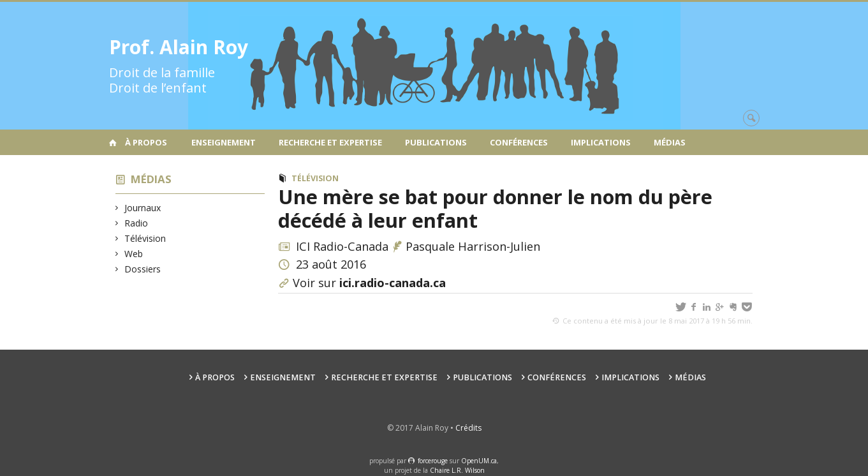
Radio (136, 223)
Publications (436, 142)
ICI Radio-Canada (344, 246)
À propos (146, 142)
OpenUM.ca (479, 461)
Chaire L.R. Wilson (457, 470)
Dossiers (143, 269)
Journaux (143, 208)
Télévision (145, 238)
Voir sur (369, 283)
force (433, 461)
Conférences (519, 142)
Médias (670, 142)
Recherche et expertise (330, 142)
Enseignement (224, 142)
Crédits (468, 428)
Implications (601, 142)
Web (134, 254)
